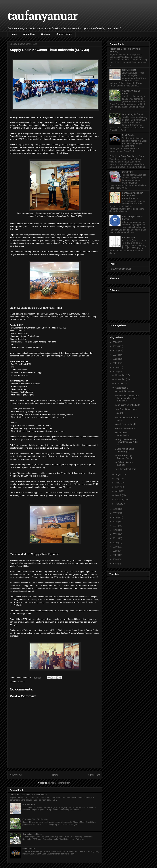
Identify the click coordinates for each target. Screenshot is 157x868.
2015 (116, 522)
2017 (116, 513)
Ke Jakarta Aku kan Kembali (124, 464)
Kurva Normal (129, 237)
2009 (116, 547)
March (119, 495)
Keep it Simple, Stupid (125, 424)
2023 (116, 355)
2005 (116, 563)
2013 (116, 530)
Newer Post (16, 775)
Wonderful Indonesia (125, 391)
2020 (116, 367)
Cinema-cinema (64, 34)
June (118, 483)
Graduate (21, 682)
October (119, 383)
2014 (116, 526)
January (119, 504)
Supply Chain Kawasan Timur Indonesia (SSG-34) (127, 442)
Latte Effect (120, 413)
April (118, 491)
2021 (116, 363)
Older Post (94, 775)
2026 (116, 342)
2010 (116, 543)
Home (14, 34)
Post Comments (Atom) (61, 783)
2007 (116, 555)
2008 (116, 551)
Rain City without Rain (125, 469)
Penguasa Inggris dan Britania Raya (133, 194)
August (119, 474)
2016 (116, 517)
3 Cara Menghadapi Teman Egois (124, 450)
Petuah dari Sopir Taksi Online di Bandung (29, 795)
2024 (116, 350)
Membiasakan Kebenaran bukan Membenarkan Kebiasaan (127, 398)
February (120, 500)
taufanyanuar (42, 17)
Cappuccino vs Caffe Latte (127, 405)
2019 (116, 371)
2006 (116, 559)
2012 (116, 534)
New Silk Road (29, 804)
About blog (29, 34)
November (121, 379)
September (121, 388)
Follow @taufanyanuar (120, 269)
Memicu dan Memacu (125, 428)
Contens (46, 34)
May (118, 487)
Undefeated (128, 172)
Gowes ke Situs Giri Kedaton (35, 819)
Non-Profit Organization (126, 409)
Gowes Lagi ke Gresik (32, 834)
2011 (116, 538)
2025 (116, 346)
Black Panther (29, 849)
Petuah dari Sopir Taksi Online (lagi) (127, 156)
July (118, 479)
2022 (116, 359)
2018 (116, 509)
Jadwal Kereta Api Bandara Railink (124, 457)
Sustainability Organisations (123, 434)
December (121, 375)
